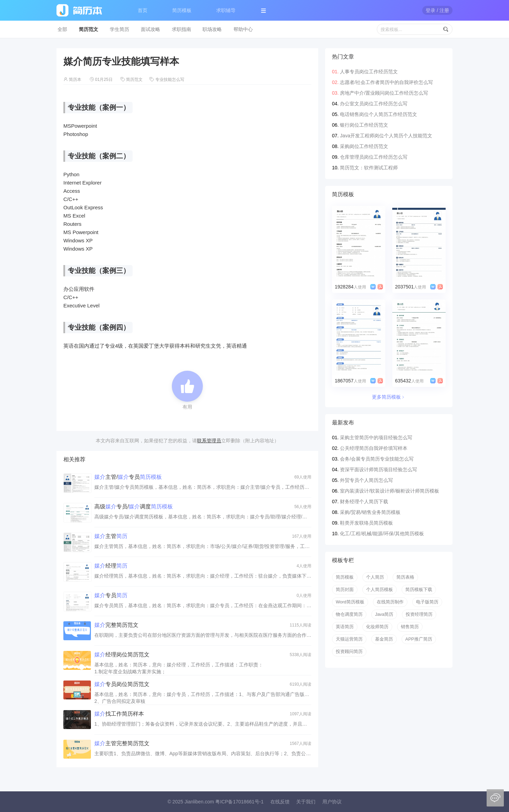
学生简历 (120, 29)
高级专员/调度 (134, 507)
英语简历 (345, 627)
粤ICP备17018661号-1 (239, 802)
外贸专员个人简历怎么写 (366, 480)
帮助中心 (243, 29)
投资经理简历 (419, 614)
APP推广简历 (419, 639)
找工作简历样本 (119, 714)
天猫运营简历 (349, 639)
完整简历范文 (116, 625)
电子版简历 (427, 602)
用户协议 (332, 802)
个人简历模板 (380, 589)
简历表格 (405, 577)
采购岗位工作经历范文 (364, 146)
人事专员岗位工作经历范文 (369, 72)
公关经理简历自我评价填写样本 (374, 448)
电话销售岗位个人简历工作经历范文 (378, 114)
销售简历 (410, 627)
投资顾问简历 (349, 651)
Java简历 (384, 614)
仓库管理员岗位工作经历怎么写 (374, 157)
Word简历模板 (350, 602)
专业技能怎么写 (170, 80)
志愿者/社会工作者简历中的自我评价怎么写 (386, 82)
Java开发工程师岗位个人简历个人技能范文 (386, 136)
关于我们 (306, 802)
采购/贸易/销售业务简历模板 (370, 512)
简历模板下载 (419, 589)
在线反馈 (280, 802)
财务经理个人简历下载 (364, 502)
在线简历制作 (390, 602)
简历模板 (182, 10)
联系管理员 (209, 441)
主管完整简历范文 (122, 743)
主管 (111, 536)
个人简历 (375, 577)
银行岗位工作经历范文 (364, 125)
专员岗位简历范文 (122, 684)
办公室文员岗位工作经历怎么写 (374, 104)
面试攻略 (150, 29)
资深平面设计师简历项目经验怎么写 (378, 470)
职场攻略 (212, 29)
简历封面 (345, 589)
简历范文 (89, 29)
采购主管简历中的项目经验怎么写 (376, 437)
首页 (143, 10)
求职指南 (181, 29)
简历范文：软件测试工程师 (369, 168)
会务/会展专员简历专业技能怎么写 (377, 459)
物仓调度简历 (349, 614)
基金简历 (384, 639)
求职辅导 (226, 10)
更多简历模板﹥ (389, 397)
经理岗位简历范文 (122, 655)
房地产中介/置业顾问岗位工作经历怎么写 (384, 93)
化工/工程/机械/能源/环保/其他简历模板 (382, 534)
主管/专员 (128, 477)
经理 (111, 566)
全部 (62, 29)
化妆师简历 (377, 627)
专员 (111, 595)
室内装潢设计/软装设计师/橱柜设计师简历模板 (389, 491)
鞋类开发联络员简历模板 (366, 523)
